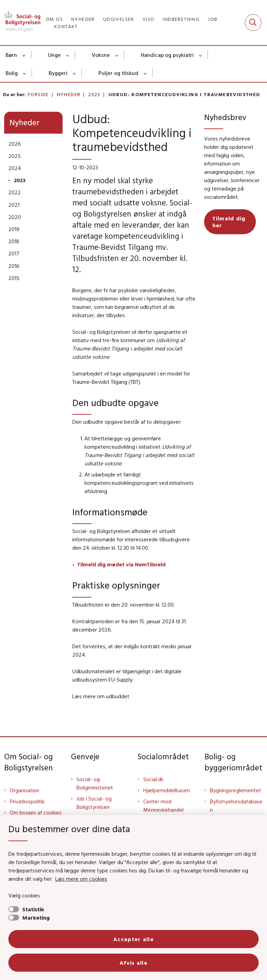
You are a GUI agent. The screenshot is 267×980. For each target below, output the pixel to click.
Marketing (36, 918)
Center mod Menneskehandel (163, 805)
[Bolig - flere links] (25, 73)
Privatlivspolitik (27, 801)
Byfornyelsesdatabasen (236, 805)
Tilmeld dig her (229, 222)
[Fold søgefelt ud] (253, 23)
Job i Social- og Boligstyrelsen (94, 803)
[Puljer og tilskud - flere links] (145, 73)
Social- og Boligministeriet (95, 783)
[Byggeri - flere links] (75, 73)
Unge (54, 55)
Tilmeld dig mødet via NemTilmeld (121, 564)
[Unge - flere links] (68, 55)
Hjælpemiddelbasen (167, 790)
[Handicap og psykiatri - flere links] (201, 55)
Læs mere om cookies (81, 879)
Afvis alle (133, 963)
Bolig (12, 73)
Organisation (25, 790)
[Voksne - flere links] (117, 55)
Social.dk (153, 779)
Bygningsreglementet (236, 790)
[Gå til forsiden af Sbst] (20, 23)
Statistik (33, 909)
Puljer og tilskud (118, 73)
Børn (11, 55)
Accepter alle (133, 939)
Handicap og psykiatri (167, 55)
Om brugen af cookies (36, 812)
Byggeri (58, 73)
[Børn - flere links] (24, 55)
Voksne (101, 55)
